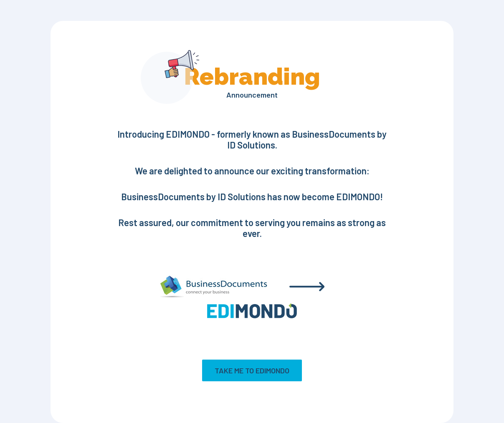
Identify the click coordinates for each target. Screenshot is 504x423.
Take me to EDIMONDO (252, 370)
